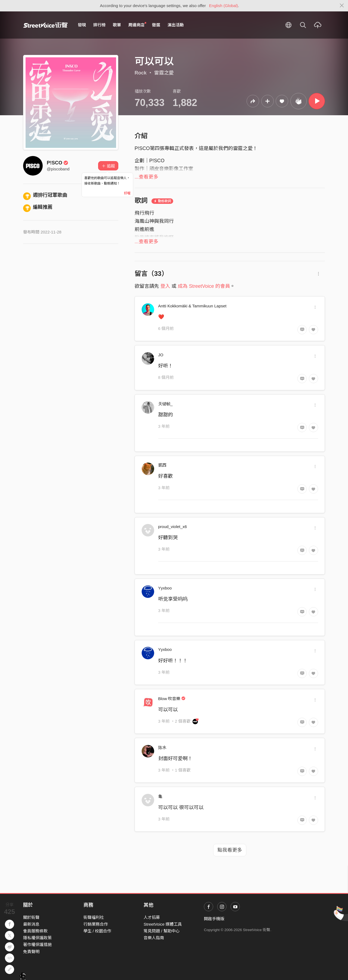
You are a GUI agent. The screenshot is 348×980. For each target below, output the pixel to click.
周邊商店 (137, 25)
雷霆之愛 (164, 73)
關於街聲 (31, 917)
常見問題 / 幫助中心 (162, 931)
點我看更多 (230, 850)
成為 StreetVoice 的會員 (204, 286)
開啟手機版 (214, 919)
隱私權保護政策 (37, 938)
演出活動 (176, 25)
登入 (165, 286)
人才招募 (152, 917)
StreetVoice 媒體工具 (163, 924)
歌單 (117, 25)
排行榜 (99, 25)
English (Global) (224, 6)
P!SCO (58, 163)
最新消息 (31, 924)
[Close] (342, 6)
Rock (141, 73)
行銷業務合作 (96, 924)
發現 (82, 25)
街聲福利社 (94, 917)
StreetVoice (46, 25)
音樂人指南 (154, 938)
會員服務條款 (35, 931)
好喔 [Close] (127, 193)
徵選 (156, 25)
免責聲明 (31, 952)
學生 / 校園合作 (97, 931)
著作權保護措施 (37, 945)
